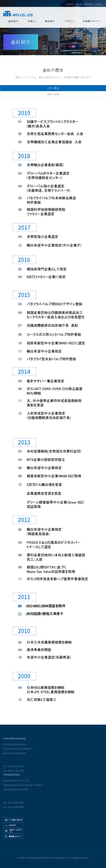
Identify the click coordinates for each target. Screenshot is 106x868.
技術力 (32, 21)
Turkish (98, 4)
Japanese (89, 4)
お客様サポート (91, 21)
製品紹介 (50, 21)
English (79, 4)
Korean (70, 4)
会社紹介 (13, 21)
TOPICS (69, 21)
